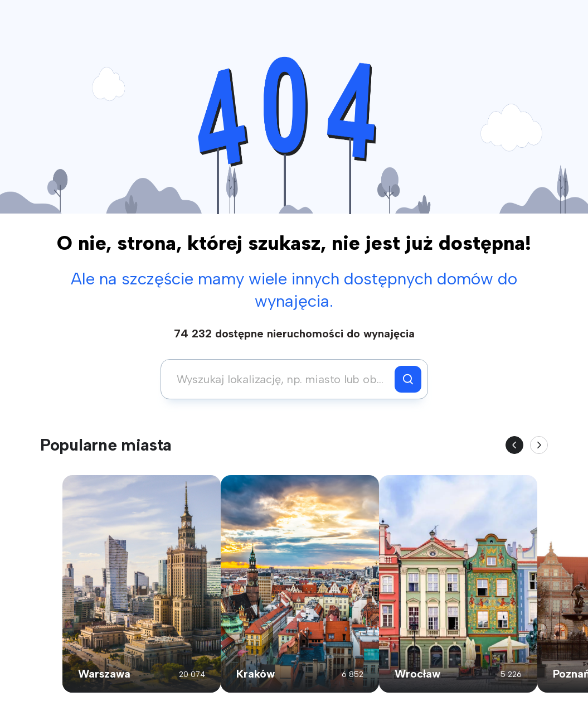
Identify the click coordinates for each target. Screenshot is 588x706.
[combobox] (281, 379)
